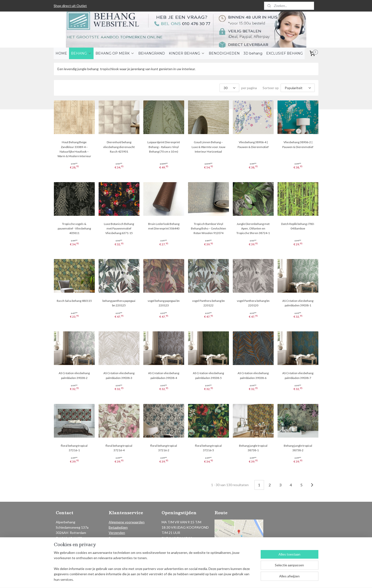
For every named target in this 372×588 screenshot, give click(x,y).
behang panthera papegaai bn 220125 (119, 303)
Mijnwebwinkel (236, 579)
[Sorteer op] (298, 88)
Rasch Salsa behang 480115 (74, 301)
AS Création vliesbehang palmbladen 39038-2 (74, 375)
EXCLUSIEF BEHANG (284, 53)
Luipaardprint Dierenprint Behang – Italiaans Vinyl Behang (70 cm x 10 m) (164, 147)
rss (181, 579)
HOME (61, 53)
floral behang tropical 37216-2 (164, 448)
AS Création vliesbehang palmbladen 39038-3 (119, 375)
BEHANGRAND (152, 53)
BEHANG (81, 53)
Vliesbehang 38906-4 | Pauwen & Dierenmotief (253, 144)
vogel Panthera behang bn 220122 (208, 303)
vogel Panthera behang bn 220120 (253, 303)
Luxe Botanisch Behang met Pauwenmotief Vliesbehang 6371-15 (119, 228)
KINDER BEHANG (187, 53)
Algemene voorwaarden (127, 522)
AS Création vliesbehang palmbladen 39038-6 (253, 375)
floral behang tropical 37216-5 (208, 448)
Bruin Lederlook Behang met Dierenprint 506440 (164, 226)
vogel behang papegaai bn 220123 (164, 303)
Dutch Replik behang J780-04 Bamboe (298, 226)
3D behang (253, 53)
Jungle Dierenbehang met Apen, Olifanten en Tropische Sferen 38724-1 (253, 228)
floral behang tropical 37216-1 (74, 448)
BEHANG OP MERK (115, 53)
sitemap (172, 579)
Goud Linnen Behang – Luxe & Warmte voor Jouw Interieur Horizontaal (208, 147)
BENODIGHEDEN (224, 53)
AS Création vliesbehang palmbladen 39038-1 (298, 303)
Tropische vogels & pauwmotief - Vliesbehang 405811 (74, 228)
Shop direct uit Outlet (70, 6)
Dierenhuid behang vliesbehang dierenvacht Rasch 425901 (119, 147)
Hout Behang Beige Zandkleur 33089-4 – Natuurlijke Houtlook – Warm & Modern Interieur (74, 149)
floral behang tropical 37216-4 (119, 448)
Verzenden (117, 533)
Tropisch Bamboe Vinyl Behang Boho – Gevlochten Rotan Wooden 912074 (208, 228)
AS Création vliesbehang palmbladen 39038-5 (208, 375)
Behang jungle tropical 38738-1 (253, 448)
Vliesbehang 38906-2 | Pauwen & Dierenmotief (298, 144)
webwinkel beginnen (197, 579)
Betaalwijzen (118, 527)
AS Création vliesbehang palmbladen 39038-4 (164, 375)
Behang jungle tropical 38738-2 (298, 448)
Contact (115, 543)
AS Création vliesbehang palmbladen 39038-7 (298, 375)
